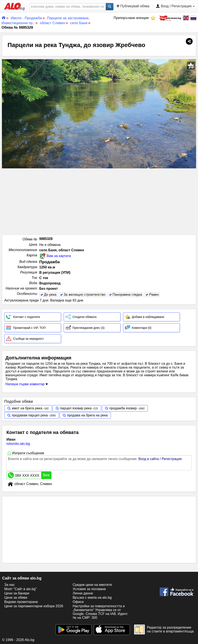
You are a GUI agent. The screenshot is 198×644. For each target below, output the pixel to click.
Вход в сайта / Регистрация (160, 459)
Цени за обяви (16, 598)
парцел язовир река (76, 408)
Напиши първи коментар (27, 384)
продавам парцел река (30, 415)
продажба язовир (123, 408)
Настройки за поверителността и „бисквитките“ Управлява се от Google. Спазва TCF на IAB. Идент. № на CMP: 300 (100, 612)
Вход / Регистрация (175, 6)
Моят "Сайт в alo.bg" (21, 589)
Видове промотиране (21, 602)
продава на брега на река (87, 415)
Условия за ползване (89, 589)
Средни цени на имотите (92, 585)
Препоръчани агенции (135, 18)
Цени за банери (17, 593)
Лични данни (83, 593)
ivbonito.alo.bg (18, 444)
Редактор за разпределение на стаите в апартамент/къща (164, 629)
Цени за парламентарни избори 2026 (34, 606)
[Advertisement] (99, 200)
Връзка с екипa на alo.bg (92, 598)
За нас (10, 585)
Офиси (78, 602)
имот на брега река (27, 408)
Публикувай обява (133, 6)
